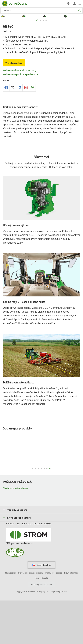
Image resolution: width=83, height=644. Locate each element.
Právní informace (71, 616)
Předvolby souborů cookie (41, 628)
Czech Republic (41, 608)
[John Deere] (17, 4)
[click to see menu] (80, 4)
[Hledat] (41, 11)
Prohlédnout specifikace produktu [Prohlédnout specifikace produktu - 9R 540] (21, 118)
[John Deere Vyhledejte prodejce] (68, 4)
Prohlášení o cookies (54, 616)
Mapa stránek (11, 616)
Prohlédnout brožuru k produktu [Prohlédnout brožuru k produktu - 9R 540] (20, 114)
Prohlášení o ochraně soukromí (31, 616)
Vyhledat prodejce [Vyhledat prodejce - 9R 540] (14, 106)
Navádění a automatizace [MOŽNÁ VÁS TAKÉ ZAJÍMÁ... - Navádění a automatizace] (16, 531)
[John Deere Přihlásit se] (74, 4)
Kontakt (45, 621)
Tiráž (37, 621)
